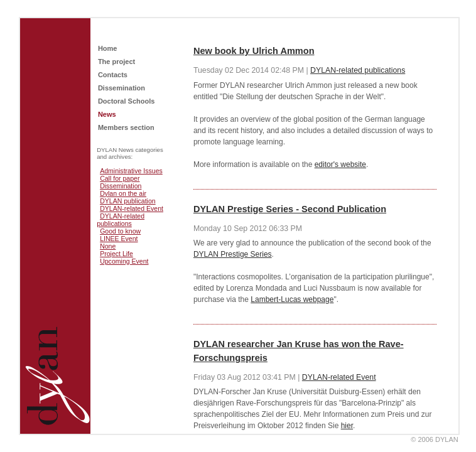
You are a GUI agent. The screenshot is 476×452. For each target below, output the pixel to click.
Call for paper (120, 178)
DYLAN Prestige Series (233, 254)
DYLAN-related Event (132, 208)
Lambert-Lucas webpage (292, 299)
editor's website (340, 164)
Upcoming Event (124, 261)
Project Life (116, 254)
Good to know (120, 231)
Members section (126, 127)
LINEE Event (119, 239)
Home (108, 48)
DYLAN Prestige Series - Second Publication (290, 209)
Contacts (113, 75)
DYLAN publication (128, 201)
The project (116, 62)
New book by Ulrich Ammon (254, 51)
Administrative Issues (131, 171)
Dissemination (122, 88)
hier (347, 426)
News (107, 114)
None (108, 246)
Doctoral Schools (126, 101)
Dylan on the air (123, 193)
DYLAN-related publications (121, 220)
